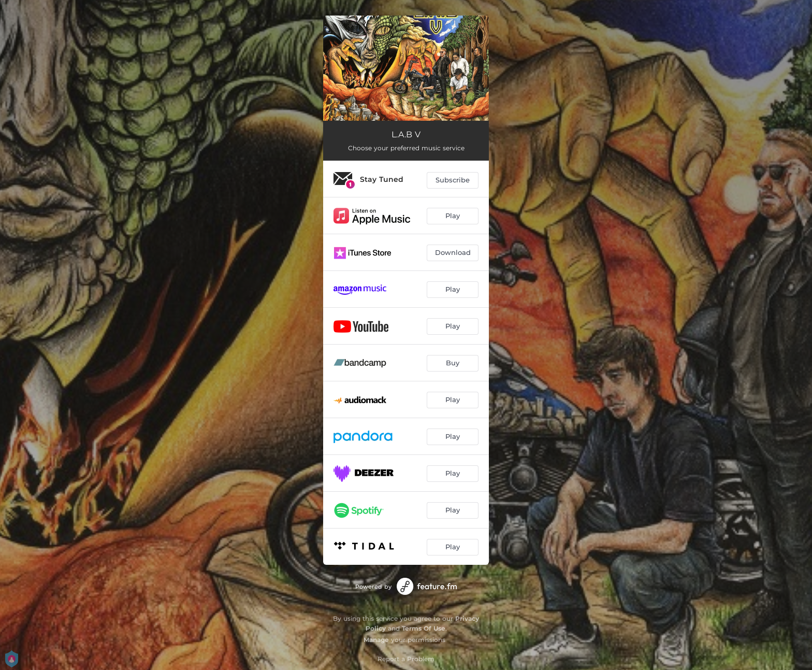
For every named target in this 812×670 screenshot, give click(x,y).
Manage (376, 640)
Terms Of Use (424, 628)
